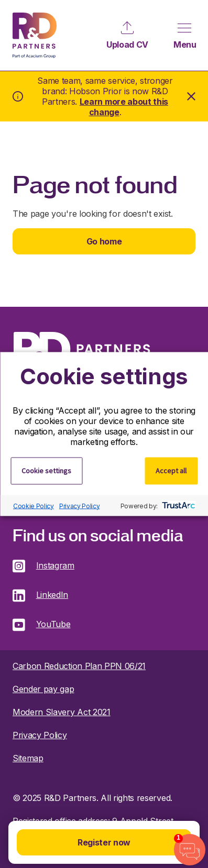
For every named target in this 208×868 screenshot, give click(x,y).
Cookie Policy (34, 505)
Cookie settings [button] (46, 471)
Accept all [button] (171, 471)
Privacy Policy (80, 505)
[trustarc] (177, 506)
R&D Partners (35, 35)
